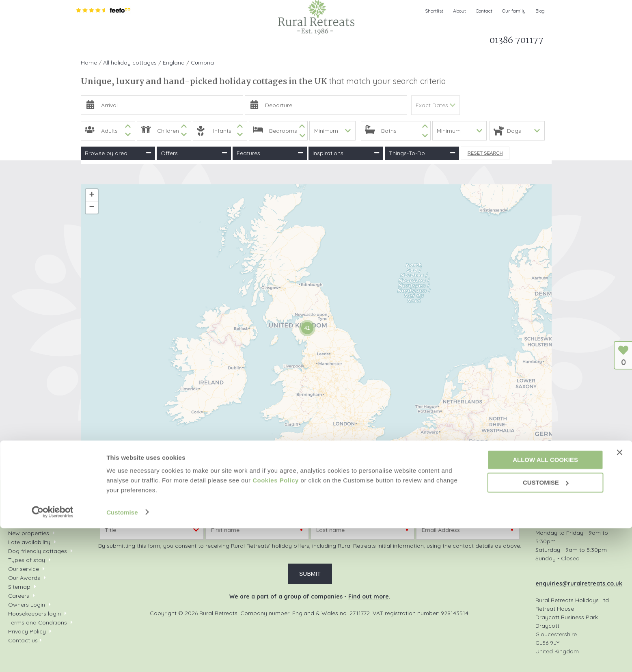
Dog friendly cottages (38, 551)
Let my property (354, 43)
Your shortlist (25, 524)
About (459, 11)
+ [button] (92, 195)
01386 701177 (575, 503)
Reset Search (485, 153)
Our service (24, 569)
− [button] (92, 207)
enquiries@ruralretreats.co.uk (579, 583)
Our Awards (24, 578)
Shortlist (434, 11)
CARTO (541, 465)
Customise (122, 656)
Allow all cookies (545, 604)
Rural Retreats (316, 17)
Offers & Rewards (233, 43)
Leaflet (457, 465)
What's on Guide (297, 43)
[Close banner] (619, 596)
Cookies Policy (276, 624)
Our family (514, 11)
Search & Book (126, 43)
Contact (484, 11)
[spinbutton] (108, 131)
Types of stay (27, 560)
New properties (29, 533)
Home (86, 43)
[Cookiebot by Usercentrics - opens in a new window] (53, 656)
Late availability (29, 542)
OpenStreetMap (488, 465)
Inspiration (178, 43)
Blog (540, 11)
